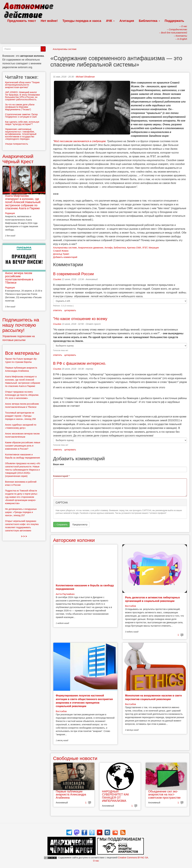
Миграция (154, 248)
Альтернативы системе (65, 49)
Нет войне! (49, 21)
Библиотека (149, 21)
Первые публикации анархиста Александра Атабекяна (71, 795)
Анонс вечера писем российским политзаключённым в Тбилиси (19, 278)
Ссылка (57, 279)
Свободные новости (75, 758)
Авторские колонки (74, 540)
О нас (96, 861)
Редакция (10, 213)
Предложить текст (22, 21)
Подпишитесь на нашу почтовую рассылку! (21, 325)
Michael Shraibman (85, 77)
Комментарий (61, 476)
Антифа (109, 248)
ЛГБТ (145, 248)
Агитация (127, 21)
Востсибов (130, 606)
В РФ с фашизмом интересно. (80, 363)
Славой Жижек (61, 251)
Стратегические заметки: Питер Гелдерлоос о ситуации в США (21, 116)
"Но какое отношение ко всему (80, 319)
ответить (58, 310)
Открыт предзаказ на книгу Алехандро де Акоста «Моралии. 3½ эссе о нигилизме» (22, 395)
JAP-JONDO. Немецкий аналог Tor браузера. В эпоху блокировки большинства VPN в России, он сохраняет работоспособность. (22, 96)
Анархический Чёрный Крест (18, 159)
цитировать (70, 310)
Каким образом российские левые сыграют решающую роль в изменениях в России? (23, 446)
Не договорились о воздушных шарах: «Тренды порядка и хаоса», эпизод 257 (21, 512)
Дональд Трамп (61, 254)
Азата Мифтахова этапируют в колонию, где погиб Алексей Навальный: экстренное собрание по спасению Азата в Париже (23, 202)
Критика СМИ (134, 248)
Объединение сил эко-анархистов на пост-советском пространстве (164, 795)
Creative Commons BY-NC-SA (133, 858)
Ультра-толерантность (17, 144)
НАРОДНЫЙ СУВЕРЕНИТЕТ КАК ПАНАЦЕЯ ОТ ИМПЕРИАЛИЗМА (116, 796)
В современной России (74, 274)
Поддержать (174, 21)
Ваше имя (59, 464)
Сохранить (61, 525)
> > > (24, 536)
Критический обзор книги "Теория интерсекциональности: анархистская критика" (22, 85)
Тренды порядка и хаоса (82, 21)
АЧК (110, 21)
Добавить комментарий (65, 257)
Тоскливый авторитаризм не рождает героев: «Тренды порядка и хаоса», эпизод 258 (20, 416)
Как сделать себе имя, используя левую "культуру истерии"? (22, 123)
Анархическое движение (91, 248)
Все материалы (22, 353)
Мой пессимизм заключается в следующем (80, 141)
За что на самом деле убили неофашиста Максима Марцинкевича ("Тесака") (20, 107)
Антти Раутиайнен (65, 594)
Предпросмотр (80, 525)
